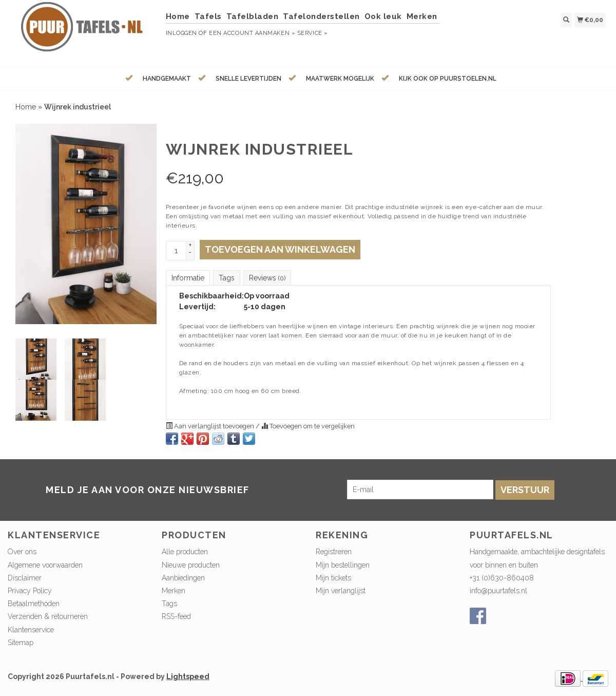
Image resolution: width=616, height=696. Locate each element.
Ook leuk (383, 16)
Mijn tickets (333, 578)
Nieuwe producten (191, 565)
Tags (227, 278)
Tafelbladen (253, 16)
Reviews (267, 278)
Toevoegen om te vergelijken (308, 426)
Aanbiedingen (183, 578)
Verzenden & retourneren (48, 616)
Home (178, 16)
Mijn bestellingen (343, 565)
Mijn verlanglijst (341, 591)
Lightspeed (188, 676)
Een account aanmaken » (252, 33)
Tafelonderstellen (321, 16)
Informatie (188, 278)
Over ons (22, 552)
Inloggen (181, 33)
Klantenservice (31, 630)
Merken (422, 16)
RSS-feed (176, 616)
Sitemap (21, 643)
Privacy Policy (30, 591)
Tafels (208, 16)
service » (313, 33)
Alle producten (185, 552)
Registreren (334, 552)
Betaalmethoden (34, 604)
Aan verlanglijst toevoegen (211, 426)
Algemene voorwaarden (45, 565)
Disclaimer (25, 578)
